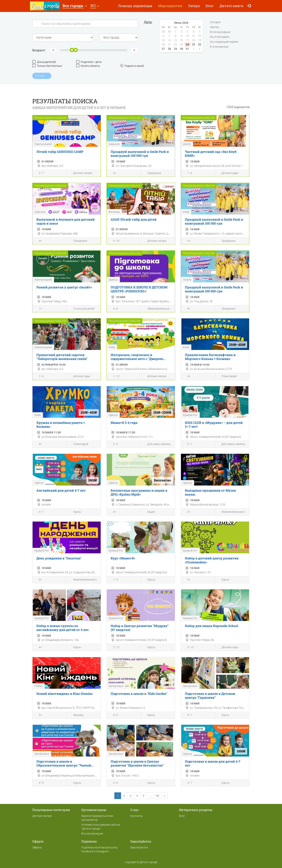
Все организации (92, 834)
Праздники (152, 173)
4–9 (113, 715)
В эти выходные (220, 32)
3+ (38, 715)
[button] (75, 6)
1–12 (114, 377)
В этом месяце (219, 47)
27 (163, 49)
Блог (210, 6)
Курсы (75, 512)
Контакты (137, 816)
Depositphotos (139, 847)
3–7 (188, 444)
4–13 (114, 241)
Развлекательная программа (232, 512)
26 (200, 44)
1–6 (188, 174)
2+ (187, 580)
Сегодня (215, 22)
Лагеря (194, 6)
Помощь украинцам (135, 6)
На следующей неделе (224, 42)
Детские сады (228, 173)
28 (169, 49)
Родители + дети (89, 62)
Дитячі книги (231, 6)
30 (182, 49)
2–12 (114, 648)
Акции (149, 512)
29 (175, 49)
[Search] (85, 24)
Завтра (215, 27)
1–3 (113, 580)
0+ (112, 512)
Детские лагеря (80, 173)
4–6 (113, 309)
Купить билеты (88, 66)
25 (193, 44)
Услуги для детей (82, 309)
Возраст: (39, 50)
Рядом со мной (132, 66)
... (150, 796)
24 (187, 44)
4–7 (39, 512)
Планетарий (227, 376)
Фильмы (76, 715)
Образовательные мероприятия (158, 309)
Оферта (37, 847)
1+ (38, 309)
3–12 (188, 648)
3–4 (113, 444)
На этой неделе (220, 37)
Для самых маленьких (158, 444)
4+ (112, 174)
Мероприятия (170, 6)
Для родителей (44, 62)
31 (187, 49)
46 (157, 796)
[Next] (164, 796)
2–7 (39, 174)
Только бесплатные (47, 66)
